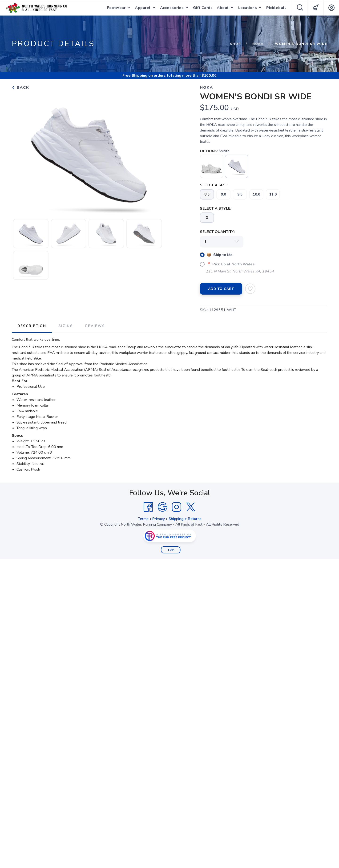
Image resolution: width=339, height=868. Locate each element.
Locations (248, 8)
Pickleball (276, 8)
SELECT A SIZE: (214, 185)
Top (171, 550)
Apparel (143, 8)
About (223, 8)
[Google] (162, 507)
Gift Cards (203, 8)
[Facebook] (148, 507)
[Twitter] (191, 507)
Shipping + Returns (185, 519)
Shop (236, 44)
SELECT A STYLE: (216, 208)
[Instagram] (177, 507)
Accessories (172, 8)
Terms (143, 519)
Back (20, 88)
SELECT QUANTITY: (217, 232)
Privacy (159, 519)
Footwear (116, 8)
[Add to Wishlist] (250, 289)
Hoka (258, 44)
